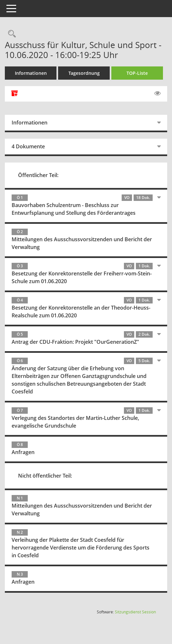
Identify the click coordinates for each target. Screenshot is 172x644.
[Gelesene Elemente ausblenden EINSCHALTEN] (157, 94)
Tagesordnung (84, 73)
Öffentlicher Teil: (38, 175)
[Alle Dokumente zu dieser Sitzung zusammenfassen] (15, 94)
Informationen (31, 73)
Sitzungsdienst (135, 612)
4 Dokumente (28, 146)
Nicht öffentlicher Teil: (45, 476)
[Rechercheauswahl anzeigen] (10, 34)
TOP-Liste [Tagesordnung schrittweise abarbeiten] (137, 73)
